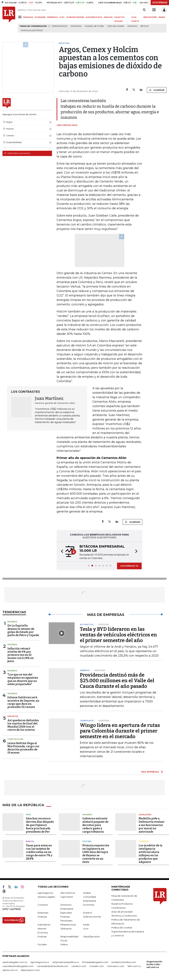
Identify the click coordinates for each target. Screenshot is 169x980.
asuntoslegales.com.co (15, 962)
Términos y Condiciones (124, 916)
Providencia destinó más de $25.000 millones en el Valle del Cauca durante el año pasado (117, 681)
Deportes (13, 716)
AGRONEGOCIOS (94, 17)
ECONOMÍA (40, 17)
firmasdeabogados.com (95, 962)
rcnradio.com (97, 966)
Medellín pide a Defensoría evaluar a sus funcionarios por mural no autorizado (152, 825)
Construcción (15, 739)
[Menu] (20, 17)
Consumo (43, 905)
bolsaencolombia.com (124, 962)
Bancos (30, 841)
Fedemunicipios (59, 26)
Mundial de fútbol (94, 26)
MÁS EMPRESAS (150, 772)
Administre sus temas (17, 153)
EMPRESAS (53, 17)
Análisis (87, 893)
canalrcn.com (79, 966)
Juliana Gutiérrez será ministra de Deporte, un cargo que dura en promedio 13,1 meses (23, 702)
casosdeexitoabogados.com (18, 966)
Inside (86, 925)
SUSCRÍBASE (160, 2)
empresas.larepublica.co (66, 962)
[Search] (144, 10)
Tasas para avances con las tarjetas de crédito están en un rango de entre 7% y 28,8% (39, 852)
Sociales (42, 944)
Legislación (145, 815)
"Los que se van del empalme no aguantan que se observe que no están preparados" (23, 679)
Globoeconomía (92, 917)
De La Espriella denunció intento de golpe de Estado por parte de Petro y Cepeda (23, 630)
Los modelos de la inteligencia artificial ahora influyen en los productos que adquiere (151, 854)
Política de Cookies (122, 928)
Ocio (86, 929)
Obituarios (66, 929)
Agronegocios (45, 893)
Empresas (43, 913)
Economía (89, 905)
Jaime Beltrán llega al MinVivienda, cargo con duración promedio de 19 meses (23, 748)
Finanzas (42, 917)
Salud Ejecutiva (91, 936)
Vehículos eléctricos (32, 31)
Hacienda (12, 622)
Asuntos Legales (46, 897)
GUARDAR (157, 90)
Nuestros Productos (122, 904)
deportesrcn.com (30, 970)
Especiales (66, 913)
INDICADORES (150, 17)
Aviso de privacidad (122, 912)
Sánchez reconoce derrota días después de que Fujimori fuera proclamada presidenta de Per (40, 825)
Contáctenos (118, 908)
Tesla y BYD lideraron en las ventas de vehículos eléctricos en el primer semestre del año (118, 635)
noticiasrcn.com (116, 966)
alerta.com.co (10, 970)
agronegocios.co (40, 962)
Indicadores (44, 925)
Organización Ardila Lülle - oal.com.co (154, 964)
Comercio (144, 841)
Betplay (145, 26)
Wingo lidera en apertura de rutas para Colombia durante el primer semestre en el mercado (120, 731)
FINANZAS (28, 17)
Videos (64, 944)
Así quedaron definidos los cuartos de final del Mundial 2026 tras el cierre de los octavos (23, 725)
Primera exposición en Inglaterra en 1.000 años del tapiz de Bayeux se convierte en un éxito (96, 854)
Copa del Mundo (116, 26)
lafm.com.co (134, 966)
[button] (61, 552)
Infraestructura (68, 925)
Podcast (42, 936)
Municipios (76, 26)
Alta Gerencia (68, 893)
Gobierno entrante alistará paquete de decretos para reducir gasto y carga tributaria (95, 825)
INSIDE (162, 17)
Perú (28, 815)
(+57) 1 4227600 (11, 909)
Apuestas (132, 26)
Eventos (87, 913)
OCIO (62, 17)
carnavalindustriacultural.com (52, 966)
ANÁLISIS (108, 17)
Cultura (87, 841)
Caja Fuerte (67, 897)
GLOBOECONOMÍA (75, 17)
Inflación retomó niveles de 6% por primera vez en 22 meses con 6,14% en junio (21, 655)
